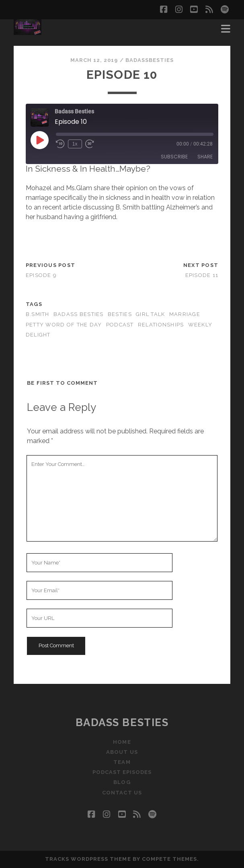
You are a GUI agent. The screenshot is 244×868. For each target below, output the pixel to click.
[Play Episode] (39, 140)
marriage (185, 314)
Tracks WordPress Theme (88, 859)
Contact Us (122, 793)
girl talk (151, 314)
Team (122, 762)
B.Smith (38, 314)
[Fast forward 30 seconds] (90, 144)
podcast (120, 325)
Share (205, 157)
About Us (122, 752)
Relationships (161, 325)
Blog (122, 782)
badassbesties (150, 60)
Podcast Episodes (122, 772)
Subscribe (174, 157)
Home (122, 742)
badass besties (79, 314)
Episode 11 (202, 275)
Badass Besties (122, 722)
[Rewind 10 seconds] (60, 144)
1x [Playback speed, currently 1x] (75, 144)
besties (120, 314)
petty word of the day (64, 325)
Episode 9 (41, 275)
